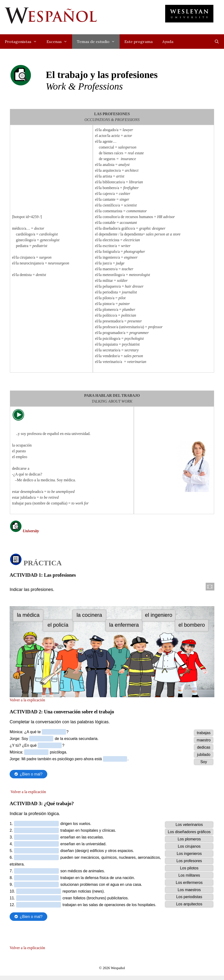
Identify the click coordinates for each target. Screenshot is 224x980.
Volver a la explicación (27, 731)
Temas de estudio (98, 42)
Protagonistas (23, 42)
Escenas (59, 42)
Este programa (139, 42)
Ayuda (168, 42)
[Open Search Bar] (217, 42)
